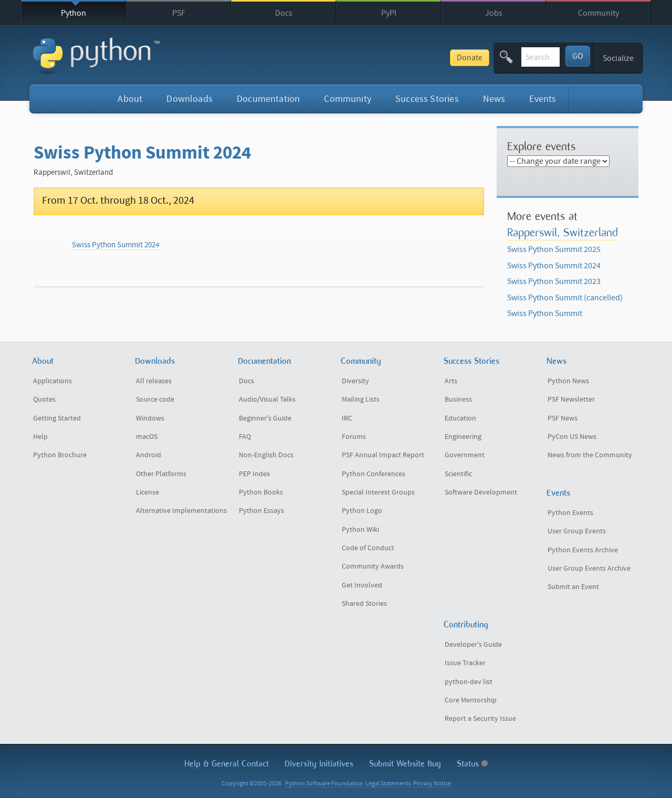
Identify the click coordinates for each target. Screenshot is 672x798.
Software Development (481, 492)
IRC (347, 418)
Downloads (190, 99)
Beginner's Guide (265, 418)
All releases (154, 381)
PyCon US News (572, 437)
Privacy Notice (432, 784)
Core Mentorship (471, 700)
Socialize (618, 58)
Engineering (463, 437)
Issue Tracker (465, 663)
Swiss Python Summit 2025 (554, 249)
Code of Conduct (368, 548)
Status (472, 764)
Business (458, 400)
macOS (147, 437)
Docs (284, 13)
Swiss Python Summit (545, 313)
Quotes (44, 400)
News (494, 99)
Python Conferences (374, 474)
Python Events (570, 513)
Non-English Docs (266, 455)
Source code (155, 400)
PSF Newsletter (571, 400)
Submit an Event (573, 587)
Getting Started (57, 418)
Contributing (466, 624)
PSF (179, 13)
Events (543, 99)
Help (40, 437)
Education (460, 418)
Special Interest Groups (378, 492)
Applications (52, 381)
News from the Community (590, 455)
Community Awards (373, 566)
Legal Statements (388, 784)
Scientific (458, 474)
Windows (150, 418)
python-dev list (469, 682)
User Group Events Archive (589, 569)
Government (465, 455)
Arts (451, 381)
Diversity (355, 381)
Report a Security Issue (480, 719)
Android (149, 455)
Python (73, 13)
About (130, 99)
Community (598, 13)
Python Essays (261, 511)
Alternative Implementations (181, 511)
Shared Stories (364, 604)
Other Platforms (161, 474)
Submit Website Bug (405, 764)
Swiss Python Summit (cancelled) (565, 298)
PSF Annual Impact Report (383, 455)
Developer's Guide (473, 645)
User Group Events (577, 531)
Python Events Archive (583, 550)
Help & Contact (227, 764)
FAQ (245, 437)
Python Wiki (360, 530)
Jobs (494, 13)
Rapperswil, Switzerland (563, 232)
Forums (354, 437)
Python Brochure (60, 455)
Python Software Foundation (324, 784)
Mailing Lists (361, 400)
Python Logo (362, 511)
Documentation (268, 99)
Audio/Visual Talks (267, 400)
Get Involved (362, 585)
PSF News (563, 418)
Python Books (261, 492)
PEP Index (254, 474)
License (148, 492)
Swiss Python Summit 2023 (554, 281)
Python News (568, 381)
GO (578, 56)
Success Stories (427, 99)
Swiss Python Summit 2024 (115, 245)
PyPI (389, 13)
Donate (390, 58)
